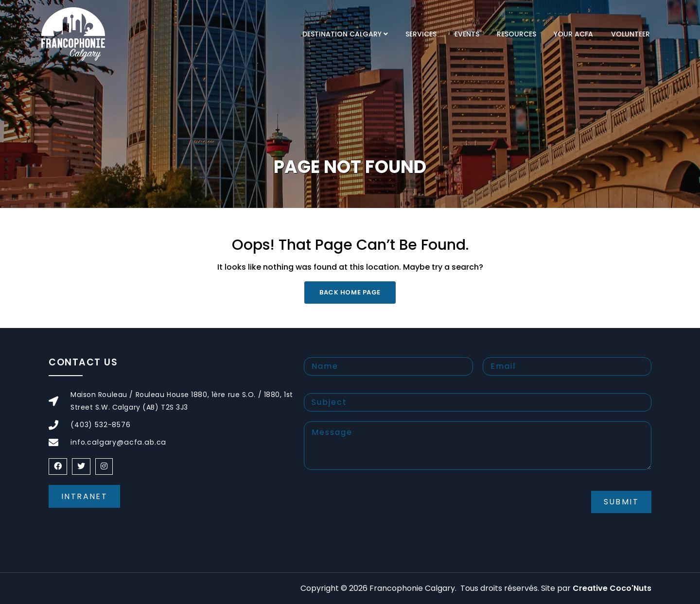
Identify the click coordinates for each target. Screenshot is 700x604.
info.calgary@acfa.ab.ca (117, 442)
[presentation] (378, 510)
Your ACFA (573, 34)
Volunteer (630, 34)
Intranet (84, 496)
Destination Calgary (342, 34)
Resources (516, 34)
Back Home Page (350, 292)
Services (421, 34)
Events (467, 34)
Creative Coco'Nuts (612, 588)
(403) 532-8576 (101, 425)
